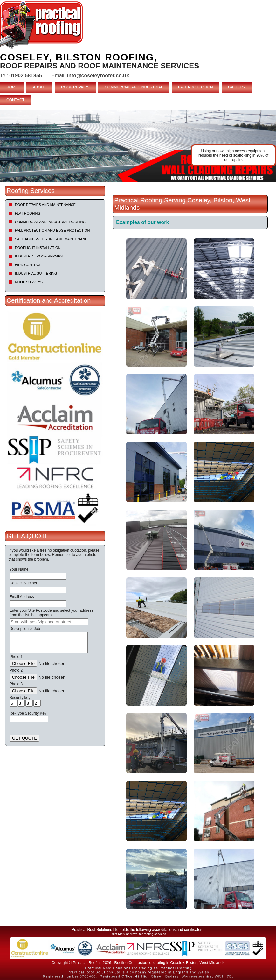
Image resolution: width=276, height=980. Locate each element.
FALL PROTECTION (196, 87)
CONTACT (15, 100)
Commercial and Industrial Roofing (50, 222)
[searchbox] (49, 622)
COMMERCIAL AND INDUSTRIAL (134, 87)
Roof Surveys (29, 282)
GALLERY (237, 87)
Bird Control (28, 265)
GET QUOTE (24, 738)
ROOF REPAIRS (75, 87)
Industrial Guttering (36, 273)
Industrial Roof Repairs (39, 256)
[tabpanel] (138, 146)
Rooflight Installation (38, 248)
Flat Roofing (28, 213)
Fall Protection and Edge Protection (52, 230)
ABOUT (39, 87)
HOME (12, 87)
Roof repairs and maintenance (45, 205)
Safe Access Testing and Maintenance (52, 239)
